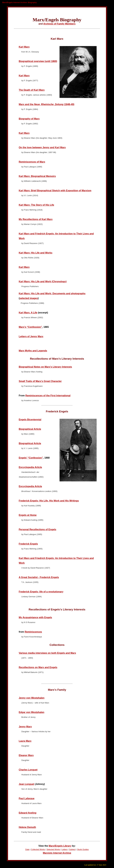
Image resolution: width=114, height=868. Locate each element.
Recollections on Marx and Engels (38, 667)
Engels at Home (28, 515)
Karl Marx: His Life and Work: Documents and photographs (52, 294)
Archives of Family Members (59, 24)
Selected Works (53, 849)
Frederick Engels (57, 411)
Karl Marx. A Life (28, 313)
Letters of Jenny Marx (31, 336)
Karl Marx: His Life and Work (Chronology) (43, 282)
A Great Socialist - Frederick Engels (39, 577)
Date (27, 849)
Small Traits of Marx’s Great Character (40, 381)
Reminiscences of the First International (48, 396)
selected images (29, 298)
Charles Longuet (28, 770)
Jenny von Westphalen (32, 698)
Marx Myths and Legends (33, 351)
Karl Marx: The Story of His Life (36, 205)
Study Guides (83, 849)
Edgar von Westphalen (31, 712)
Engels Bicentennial (30, 420)
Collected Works (38, 849)
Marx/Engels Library (60, 846)
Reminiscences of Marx (32, 162)
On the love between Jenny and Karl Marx (42, 147)
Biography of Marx (29, 119)
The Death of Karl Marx (32, 90)
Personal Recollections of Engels (37, 529)
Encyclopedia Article (30, 467)
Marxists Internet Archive (57, 853)
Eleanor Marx (26, 755)
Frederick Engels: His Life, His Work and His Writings (49, 501)
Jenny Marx (25, 727)
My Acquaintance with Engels (35, 617)
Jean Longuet (26, 784)
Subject (72, 849)
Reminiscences (33, 632)
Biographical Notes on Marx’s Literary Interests (45, 367)
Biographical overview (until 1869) (38, 61)
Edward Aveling (28, 813)
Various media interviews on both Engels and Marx (47, 653)
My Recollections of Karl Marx (36, 219)
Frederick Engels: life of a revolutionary (41, 592)
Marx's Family (57, 690)
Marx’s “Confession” (30, 327)
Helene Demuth (27, 827)
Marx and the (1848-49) (47, 104)
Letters (65, 849)
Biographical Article (30, 429)
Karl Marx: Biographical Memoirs (37, 176)
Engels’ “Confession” (31, 458)
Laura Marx (25, 741)
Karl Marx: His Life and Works (35, 253)
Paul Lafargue (27, 798)
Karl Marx (24, 47)
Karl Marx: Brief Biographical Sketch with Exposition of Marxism (55, 191)
